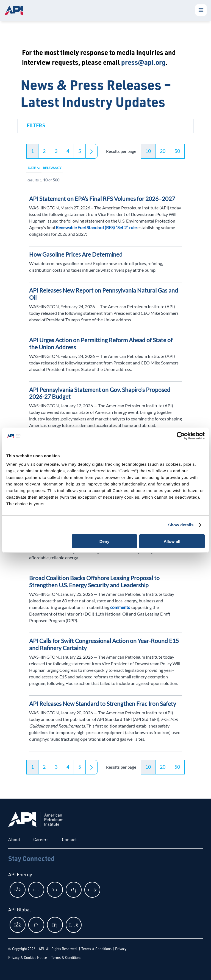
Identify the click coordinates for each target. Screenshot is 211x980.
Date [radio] (32, 168)
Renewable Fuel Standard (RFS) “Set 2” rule (96, 227)
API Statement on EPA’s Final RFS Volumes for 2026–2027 (102, 199)
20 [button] (163, 151)
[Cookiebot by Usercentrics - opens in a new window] (181, 436)
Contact (69, 839)
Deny (105, 541)
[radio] (39, 168)
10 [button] (148, 151)
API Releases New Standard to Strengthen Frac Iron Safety (103, 704)
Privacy (121, 949)
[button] (36, 127)
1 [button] (32, 151)
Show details (181, 525)
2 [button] (44, 151)
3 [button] (56, 151)
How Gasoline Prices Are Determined (76, 254)
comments (120, 607)
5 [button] (80, 151)
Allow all (172, 541)
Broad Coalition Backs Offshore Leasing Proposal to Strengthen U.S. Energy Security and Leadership (94, 581)
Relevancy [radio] (52, 168)
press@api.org (143, 62)
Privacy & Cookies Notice (28, 957)
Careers (41, 839)
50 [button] (177, 151)
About (14, 839)
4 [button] (68, 151)
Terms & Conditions (96, 949)
